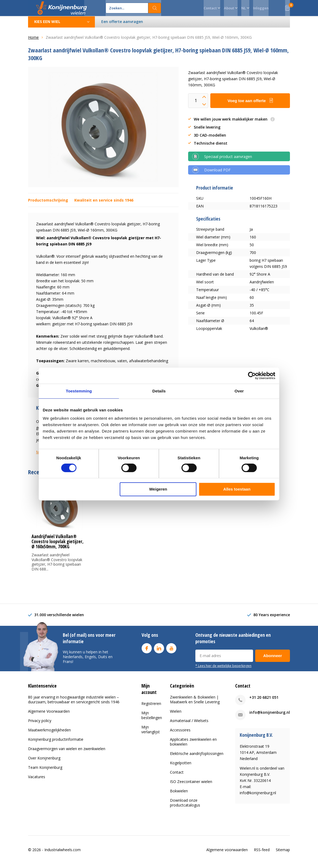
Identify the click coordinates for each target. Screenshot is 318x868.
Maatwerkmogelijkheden (49, 734)
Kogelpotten (181, 767)
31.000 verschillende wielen (59, 619)
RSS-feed (262, 854)
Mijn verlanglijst (151, 733)
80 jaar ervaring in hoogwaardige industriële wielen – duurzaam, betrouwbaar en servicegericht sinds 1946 (74, 703)
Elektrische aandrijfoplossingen (197, 757)
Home (33, 41)
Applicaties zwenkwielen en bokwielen (193, 746)
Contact (177, 776)
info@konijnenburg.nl (270, 716)
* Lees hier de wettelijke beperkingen (223, 670)
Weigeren (158, 489)
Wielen (176, 715)
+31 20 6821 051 (264, 701)
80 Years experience (272, 619)
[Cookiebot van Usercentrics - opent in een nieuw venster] (252, 376)
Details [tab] (159, 391)
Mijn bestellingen (152, 719)
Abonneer (273, 660)
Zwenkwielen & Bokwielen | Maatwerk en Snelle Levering (195, 703)
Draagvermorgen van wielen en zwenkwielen (67, 753)
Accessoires (180, 734)
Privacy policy (40, 725)
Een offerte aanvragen (122, 26)
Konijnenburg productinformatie (56, 743)
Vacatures (37, 781)
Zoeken (155, 8)
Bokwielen (179, 795)
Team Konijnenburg (45, 771)
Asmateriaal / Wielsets (189, 725)
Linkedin (159, 651)
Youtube (171, 651)
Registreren (151, 707)
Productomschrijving (48, 204)
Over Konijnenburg (44, 762)
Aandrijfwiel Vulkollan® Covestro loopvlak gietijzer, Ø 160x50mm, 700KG (58, 545)
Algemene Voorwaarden (49, 715)
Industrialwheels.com (63, 854)
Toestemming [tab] (79, 391)
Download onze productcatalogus (185, 807)
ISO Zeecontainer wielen (191, 786)
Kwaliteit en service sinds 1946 (104, 204)
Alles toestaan (237, 489)
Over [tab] (239, 391)
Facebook (147, 651)
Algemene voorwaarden (227, 854)
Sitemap (283, 854)
